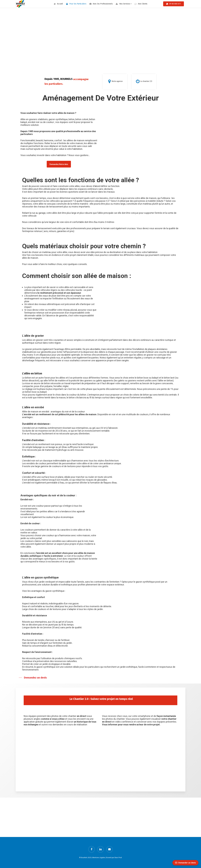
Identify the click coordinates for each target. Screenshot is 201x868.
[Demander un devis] (185, 863)
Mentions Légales (99, 858)
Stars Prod (118, 858)
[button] (59, 164)
